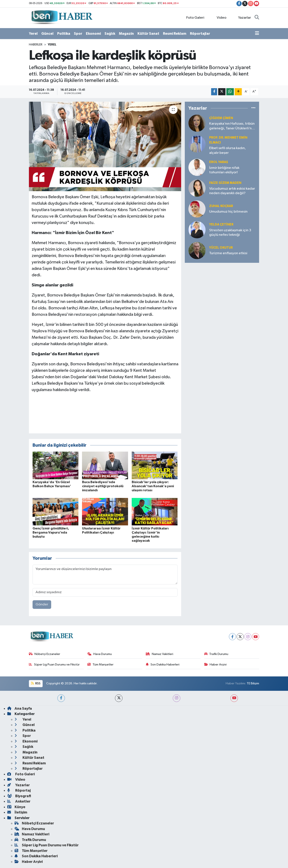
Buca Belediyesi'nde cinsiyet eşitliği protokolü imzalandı (103, 486)
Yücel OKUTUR (221, 248)
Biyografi (19, 796)
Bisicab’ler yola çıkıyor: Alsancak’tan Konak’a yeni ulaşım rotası (153, 486)
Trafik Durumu (216, 654)
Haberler (36, 45)
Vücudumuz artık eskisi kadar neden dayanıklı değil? (232, 191)
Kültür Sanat (148, 34)
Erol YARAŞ (219, 162)
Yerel (33, 34)
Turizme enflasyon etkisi (228, 253)
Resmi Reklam (175, 34)
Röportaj (19, 790)
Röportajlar (200, 34)
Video (219, 17)
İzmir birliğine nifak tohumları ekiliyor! (224, 170)
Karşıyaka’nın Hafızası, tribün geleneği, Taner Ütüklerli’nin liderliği (232, 126)
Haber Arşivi (216, 665)
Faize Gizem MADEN (225, 183)
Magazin (126, 34)
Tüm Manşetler (100, 665)
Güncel (47, 34)
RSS (36, 683)
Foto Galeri (193, 17)
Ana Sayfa (20, 708)
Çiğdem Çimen (221, 118)
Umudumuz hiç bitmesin (228, 212)
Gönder (42, 604)
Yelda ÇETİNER (221, 225)
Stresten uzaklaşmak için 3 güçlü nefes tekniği (230, 233)
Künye (16, 807)
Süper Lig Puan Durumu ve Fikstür (54, 665)
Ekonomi (93, 34)
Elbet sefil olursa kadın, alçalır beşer (228, 150)
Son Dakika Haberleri (163, 665)
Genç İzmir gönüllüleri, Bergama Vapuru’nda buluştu (51, 532)
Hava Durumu (100, 654)
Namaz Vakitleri (160, 654)
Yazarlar (242, 17)
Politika (64, 34)
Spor (78, 34)
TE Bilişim (253, 683)
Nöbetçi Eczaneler (45, 654)
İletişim (17, 812)
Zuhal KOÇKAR (221, 206)
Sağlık (110, 34)
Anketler (19, 801)
